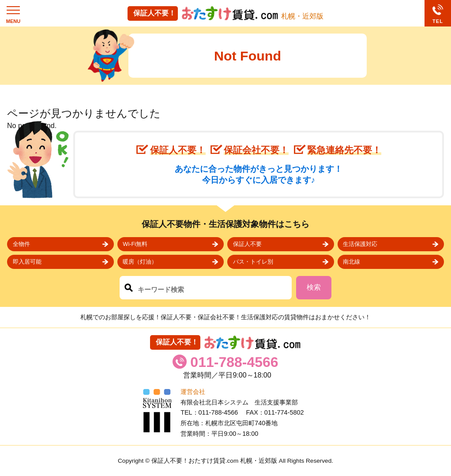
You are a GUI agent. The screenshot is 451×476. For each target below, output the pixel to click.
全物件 (21, 244)
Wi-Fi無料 (135, 244)
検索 (314, 287)
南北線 (351, 262)
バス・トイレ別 (253, 262)
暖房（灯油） (140, 262)
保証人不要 (247, 244)
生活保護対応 (360, 244)
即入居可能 (27, 262)
